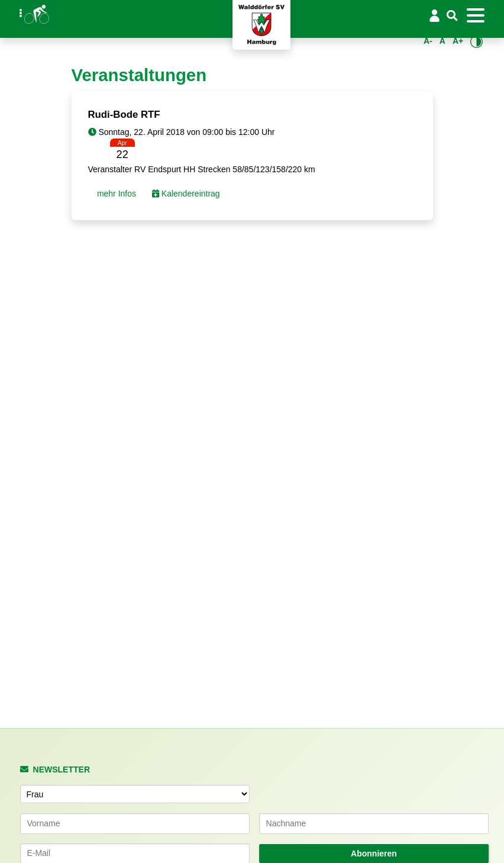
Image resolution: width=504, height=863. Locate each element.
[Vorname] (135, 823)
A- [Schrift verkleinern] (428, 41)
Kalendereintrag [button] (186, 194)
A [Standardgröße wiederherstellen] (442, 41)
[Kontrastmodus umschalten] (476, 41)
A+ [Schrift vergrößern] (458, 41)
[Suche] (453, 16)
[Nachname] (374, 823)
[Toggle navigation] (475, 15)
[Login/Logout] (434, 15)
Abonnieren (374, 854)
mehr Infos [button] (115, 194)
